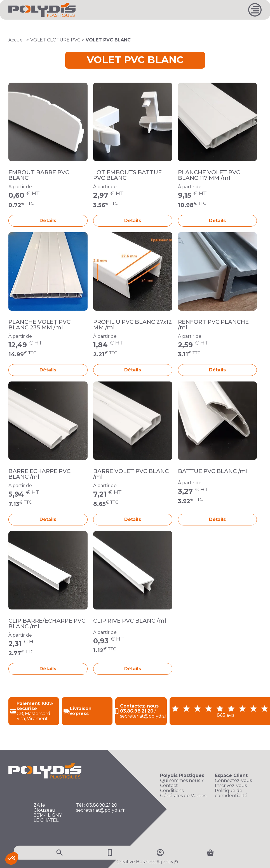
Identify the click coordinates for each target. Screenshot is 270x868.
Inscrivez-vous (231, 786)
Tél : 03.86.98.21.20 (97, 805)
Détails (48, 221)
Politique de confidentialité (231, 793)
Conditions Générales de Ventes (183, 793)
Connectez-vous (233, 781)
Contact (169, 786)
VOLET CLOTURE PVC (55, 40)
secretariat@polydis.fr (100, 810)
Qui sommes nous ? (182, 781)
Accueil (17, 40)
